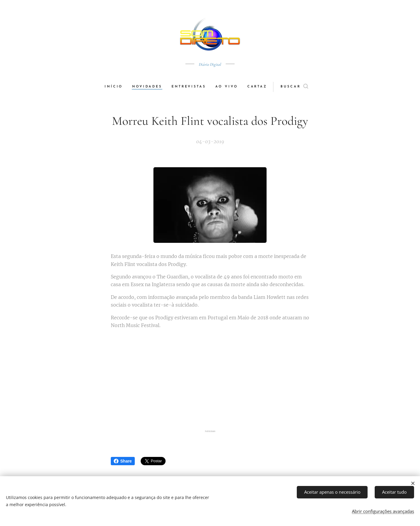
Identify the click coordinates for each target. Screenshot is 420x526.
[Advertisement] (210, 380)
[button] (295, 87)
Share (123, 461)
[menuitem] (116, 87)
